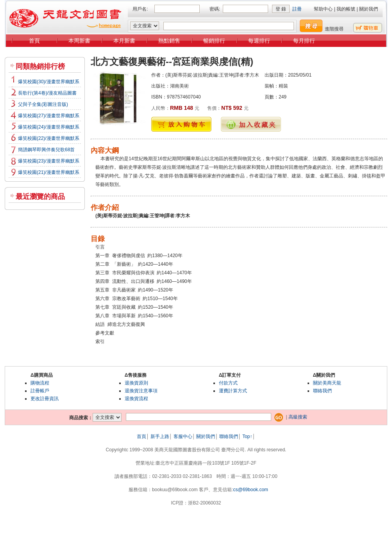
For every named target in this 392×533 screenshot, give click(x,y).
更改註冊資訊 (45, 399)
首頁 (34, 41)
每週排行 (259, 41)
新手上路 (160, 436)
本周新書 (79, 41)
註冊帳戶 (40, 391)
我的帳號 (346, 9)
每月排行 (304, 41)
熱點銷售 (169, 41)
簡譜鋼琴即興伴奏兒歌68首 (46, 150)
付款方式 (228, 383)
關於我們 (369, 9)
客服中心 (183, 436)
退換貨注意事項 (141, 391)
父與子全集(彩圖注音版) (43, 104)
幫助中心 (323, 9)
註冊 (297, 9)
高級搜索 (298, 417)
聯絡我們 (322, 391)
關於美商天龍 (327, 383)
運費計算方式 (233, 391)
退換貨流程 (136, 399)
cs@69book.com (251, 490)
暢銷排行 (214, 41)
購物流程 (40, 383)
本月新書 (124, 41)
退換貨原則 (136, 383)
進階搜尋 (334, 29)
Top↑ (247, 436)
